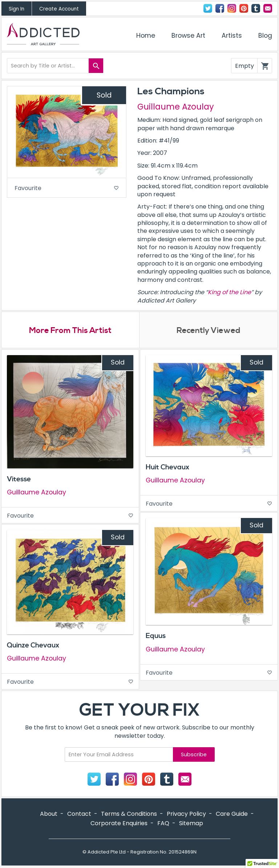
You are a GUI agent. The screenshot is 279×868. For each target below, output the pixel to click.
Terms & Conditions (129, 814)
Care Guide (232, 814)
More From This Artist (70, 330)
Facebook (220, 8)
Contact (268, 8)
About (49, 814)
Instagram (232, 8)
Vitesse (19, 479)
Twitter (208, 8)
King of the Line (229, 292)
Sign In (17, 9)
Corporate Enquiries (119, 823)
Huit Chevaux (167, 467)
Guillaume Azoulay (176, 107)
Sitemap (191, 823)
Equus (156, 636)
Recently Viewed (209, 330)
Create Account (59, 9)
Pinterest (244, 8)
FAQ (163, 823)
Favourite (67, 188)
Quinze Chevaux (33, 645)
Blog (265, 36)
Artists (232, 36)
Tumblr (256, 8)
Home (146, 36)
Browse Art (188, 36)
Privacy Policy (186, 814)
